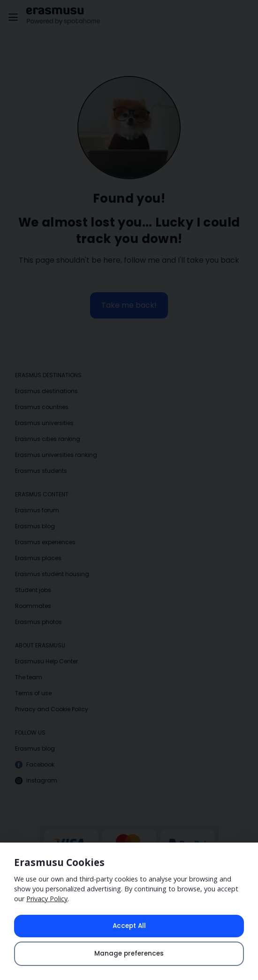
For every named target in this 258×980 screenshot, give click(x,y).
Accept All (129, 926)
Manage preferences (129, 953)
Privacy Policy (47, 899)
